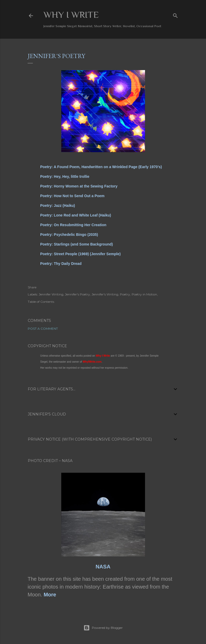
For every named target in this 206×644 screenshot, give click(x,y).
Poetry (125, 294)
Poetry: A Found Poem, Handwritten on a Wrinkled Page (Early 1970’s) (101, 167)
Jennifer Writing (51, 294)
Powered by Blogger (103, 628)
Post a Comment (43, 329)
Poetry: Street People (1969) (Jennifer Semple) (80, 254)
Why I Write (71, 15)
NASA (103, 567)
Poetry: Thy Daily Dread (61, 264)
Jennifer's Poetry (77, 294)
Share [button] (32, 287)
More (50, 595)
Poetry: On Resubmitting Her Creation (73, 225)
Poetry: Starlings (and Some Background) (77, 244)
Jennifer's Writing (105, 294)
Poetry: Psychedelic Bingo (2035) (69, 235)
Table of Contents (41, 302)
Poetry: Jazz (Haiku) (58, 206)
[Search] (175, 15)
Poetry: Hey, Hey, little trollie (65, 176)
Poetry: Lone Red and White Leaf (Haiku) (76, 215)
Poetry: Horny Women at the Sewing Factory (79, 186)
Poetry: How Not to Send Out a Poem (73, 196)
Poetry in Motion (144, 294)
